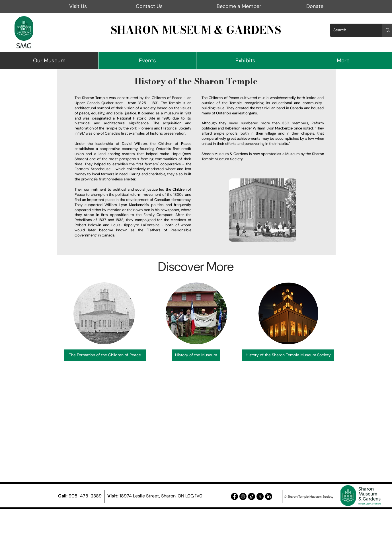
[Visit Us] (78, 6)
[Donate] (315, 6)
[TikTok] (252, 496)
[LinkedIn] (269, 496)
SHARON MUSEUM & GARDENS (196, 30)
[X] (260, 496)
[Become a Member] (239, 6)
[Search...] (352, 30)
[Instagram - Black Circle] (243, 496)
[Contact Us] (149, 6)
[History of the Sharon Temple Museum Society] (288, 355)
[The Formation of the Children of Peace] (105, 355)
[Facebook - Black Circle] (234, 496)
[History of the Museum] (196, 355)
